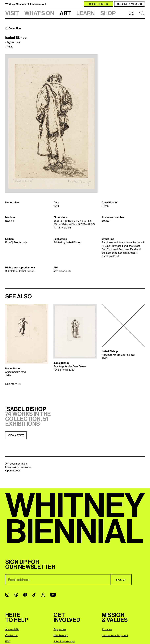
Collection (15, 28)
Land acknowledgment (115, 635)
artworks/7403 (62, 271)
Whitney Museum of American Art (26, 4)
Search (142, 13)
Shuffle (131, 13)
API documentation (16, 464)
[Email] (58, 580)
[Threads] (16, 595)
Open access (13, 470)
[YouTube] (53, 595)
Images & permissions (18, 467)
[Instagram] (7, 595)
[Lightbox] (51, 124)
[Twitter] (43, 595)
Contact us (11, 635)
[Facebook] (25, 595)
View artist (16, 435)
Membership (61, 635)
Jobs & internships (64, 641)
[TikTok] (34, 595)
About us (107, 629)
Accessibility (12, 629)
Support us (60, 629)
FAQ (8, 641)
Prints (105, 206)
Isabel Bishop (16, 37)
